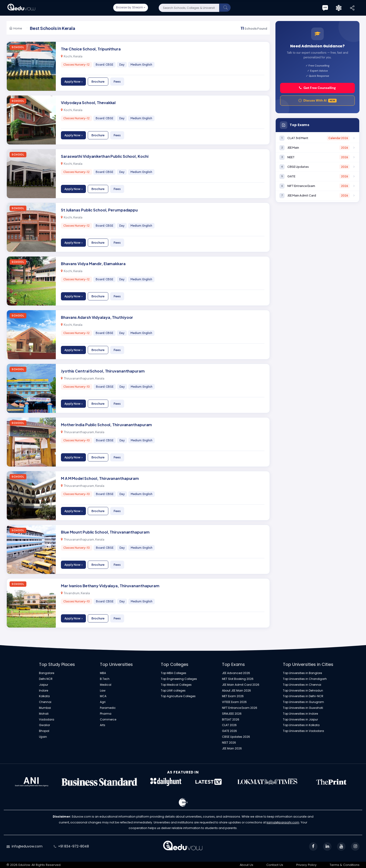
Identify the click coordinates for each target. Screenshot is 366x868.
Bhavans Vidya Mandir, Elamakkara (93, 264)
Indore (44, 691)
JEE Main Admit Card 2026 (241, 685)
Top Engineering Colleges (179, 679)
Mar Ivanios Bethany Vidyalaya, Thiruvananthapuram (110, 586)
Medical (106, 685)
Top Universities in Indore (300, 714)
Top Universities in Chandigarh (305, 679)
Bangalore (47, 673)
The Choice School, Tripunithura (91, 49)
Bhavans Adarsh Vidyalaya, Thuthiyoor (97, 317)
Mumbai (45, 708)
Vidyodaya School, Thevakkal (88, 103)
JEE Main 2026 (232, 749)
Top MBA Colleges (174, 673)
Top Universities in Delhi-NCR (303, 696)
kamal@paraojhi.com (283, 822)
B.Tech (105, 679)
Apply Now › (73, 81)
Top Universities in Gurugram (303, 702)
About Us (246, 865)
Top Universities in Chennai (302, 685)
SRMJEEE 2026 (232, 714)
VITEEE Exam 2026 (234, 702)
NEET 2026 (229, 743)
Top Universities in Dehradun (303, 691)
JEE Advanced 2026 (236, 673)
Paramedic (108, 708)
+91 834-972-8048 (74, 846)
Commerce (108, 720)
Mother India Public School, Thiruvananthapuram (106, 425)
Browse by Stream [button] (130, 7)
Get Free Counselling (317, 88)
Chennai (45, 702)
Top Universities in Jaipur (300, 720)
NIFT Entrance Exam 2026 (240, 708)
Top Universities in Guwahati (303, 708)
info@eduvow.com (27, 846)
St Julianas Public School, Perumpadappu (99, 210)
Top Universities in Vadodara (303, 731)
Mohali (44, 714)
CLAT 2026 (229, 725)
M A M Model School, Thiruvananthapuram (100, 478)
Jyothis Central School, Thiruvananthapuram (103, 371)
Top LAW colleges (173, 691)
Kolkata (44, 696)
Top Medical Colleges (176, 685)
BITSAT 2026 (231, 720)
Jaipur (44, 685)
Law (103, 691)
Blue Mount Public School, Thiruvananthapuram (105, 532)
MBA (103, 673)
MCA (103, 696)
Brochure (98, 81)
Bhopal (44, 731)
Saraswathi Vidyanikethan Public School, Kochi (105, 156)
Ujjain (43, 737)
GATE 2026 (229, 731)
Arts (103, 725)
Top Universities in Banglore (302, 673)
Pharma (106, 714)
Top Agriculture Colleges (178, 696)
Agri (103, 702)
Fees (117, 81)
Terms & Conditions (345, 865)
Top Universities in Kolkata (301, 725)
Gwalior (44, 725)
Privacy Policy (306, 865)
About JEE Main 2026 (236, 691)
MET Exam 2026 (233, 696)
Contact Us (275, 865)
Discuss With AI (317, 100)
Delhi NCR (46, 679)
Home (16, 28)
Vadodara (47, 720)
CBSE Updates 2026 (236, 737)
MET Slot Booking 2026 (238, 679)
